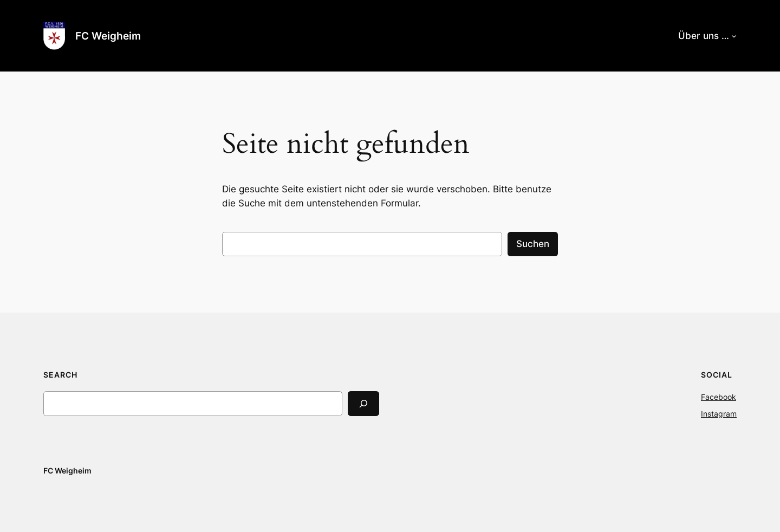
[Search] (363, 403)
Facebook (719, 397)
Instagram (719, 414)
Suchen (533, 244)
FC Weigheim (108, 36)
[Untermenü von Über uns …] (734, 36)
